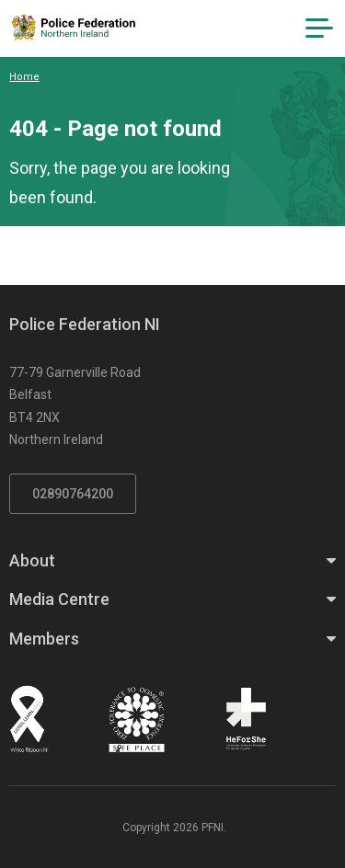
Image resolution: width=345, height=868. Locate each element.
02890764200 (73, 494)
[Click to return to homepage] (74, 28)
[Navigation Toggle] (319, 29)
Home (24, 77)
